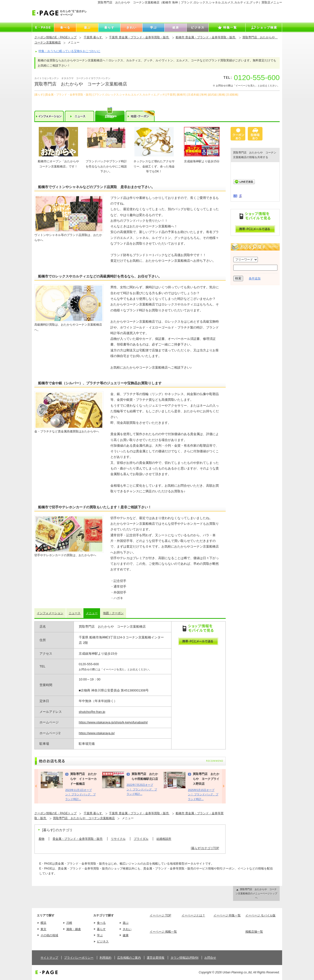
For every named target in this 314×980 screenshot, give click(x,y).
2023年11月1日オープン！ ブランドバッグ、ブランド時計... (80, 794)
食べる (101, 923)
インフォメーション (50, 613)
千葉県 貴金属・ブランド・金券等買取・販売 (139, 37)
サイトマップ (49, 958)
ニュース (75, 613)
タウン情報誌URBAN (184, 958)
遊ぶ (126, 923)
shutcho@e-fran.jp (92, 712)
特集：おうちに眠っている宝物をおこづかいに (69, 51)
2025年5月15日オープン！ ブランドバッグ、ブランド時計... (203, 794)
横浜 (43, 923)
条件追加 (255, 278)
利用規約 (105, 958)
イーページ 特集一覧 (227, 915)
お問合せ (210, 958)
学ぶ (100, 935)
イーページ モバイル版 (260, 915)
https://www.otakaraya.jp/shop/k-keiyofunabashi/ (113, 722)
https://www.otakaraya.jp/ (97, 733)
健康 (126, 935)
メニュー (92, 613)
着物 (41, 839)
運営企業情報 (156, 958)
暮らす (101, 929)
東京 (43, 929)
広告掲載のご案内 (129, 958)
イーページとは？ (193, 915)
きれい (127, 929)
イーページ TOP (160, 915)
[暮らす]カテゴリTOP (205, 848)
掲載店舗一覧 (254, 932)
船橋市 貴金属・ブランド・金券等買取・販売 (206, 37)
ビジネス (103, 941)
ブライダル (141, 839)
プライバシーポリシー (79, 958)
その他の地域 (49, 935)
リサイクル (118, 839)
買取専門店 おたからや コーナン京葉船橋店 (84, 818)
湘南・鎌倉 (74, 929)
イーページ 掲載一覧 (163, 932)
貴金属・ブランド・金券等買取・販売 (78, 839)
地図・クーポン (113, 613)
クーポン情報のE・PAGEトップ (55, 37)
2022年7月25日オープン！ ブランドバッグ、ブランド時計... (142, 789)
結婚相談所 (164, 839)
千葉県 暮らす (93, 37)
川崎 (69, 923)
